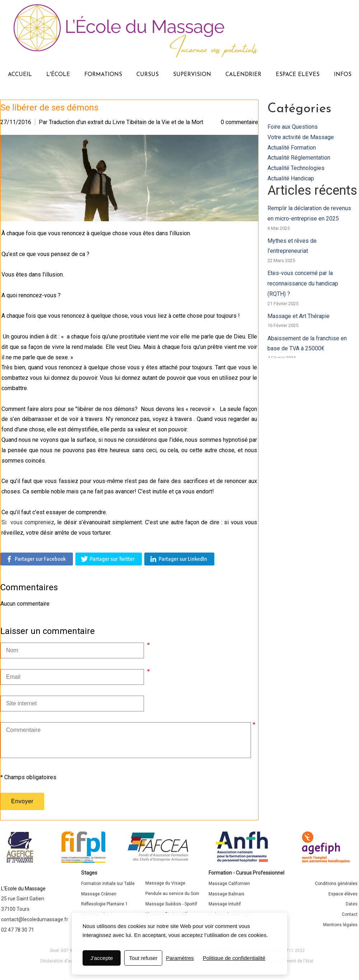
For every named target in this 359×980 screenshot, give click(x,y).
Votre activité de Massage (301, 137)
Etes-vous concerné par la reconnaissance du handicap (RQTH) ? (303, 283)
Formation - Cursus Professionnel (246, 873)
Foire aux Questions (293, 127)
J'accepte (102, 958)
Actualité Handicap (291, 178)
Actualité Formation (292, 148)
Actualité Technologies (296, 168)
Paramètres (180, 958)
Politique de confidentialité (234, 958)
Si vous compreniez (28, 522)
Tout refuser (143, 958)
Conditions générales (336, 884)
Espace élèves (343, 894)
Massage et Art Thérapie (299, 316)
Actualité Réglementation (299, 158)
